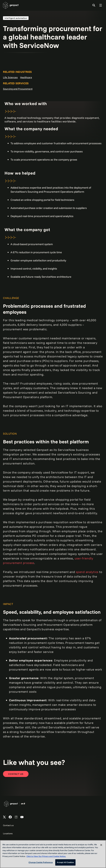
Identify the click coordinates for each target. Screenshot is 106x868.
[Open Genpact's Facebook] (10, 817)
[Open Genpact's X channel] (4, 817)
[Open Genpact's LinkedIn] (16, 817)
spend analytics (87, 572)
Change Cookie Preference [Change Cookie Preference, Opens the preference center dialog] (41, 862)
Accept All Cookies (65, 862)
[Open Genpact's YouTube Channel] (22, 817)
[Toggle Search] (94, 5)
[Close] (101, 845)
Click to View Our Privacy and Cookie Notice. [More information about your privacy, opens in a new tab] (46, 856)
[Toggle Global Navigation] (101, 5)
